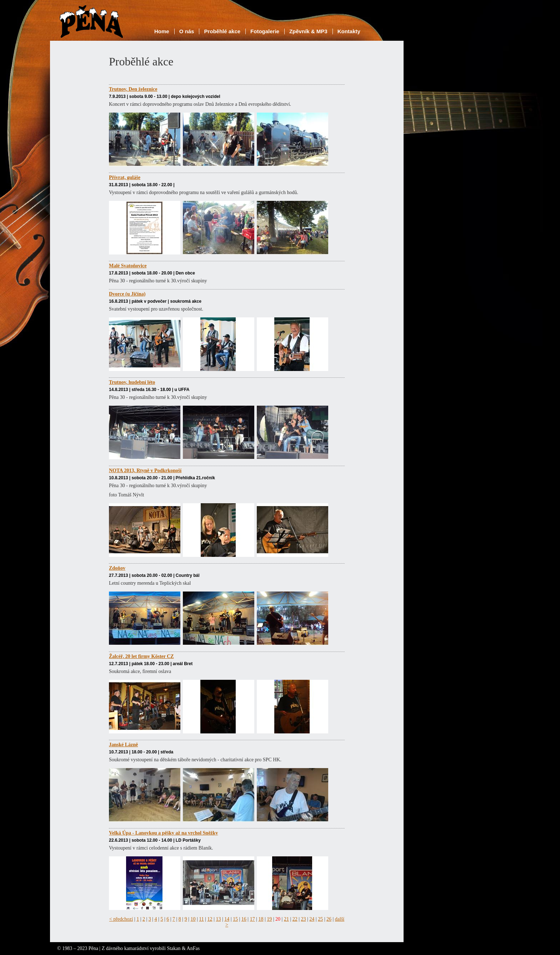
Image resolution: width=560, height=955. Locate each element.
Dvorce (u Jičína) (127, 294)
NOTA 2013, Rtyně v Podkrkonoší (145, 471)
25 (320, 919)
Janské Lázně (123, 745)
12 (210, 919)
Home (162, 31)
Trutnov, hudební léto (132, 382)
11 (201, 919)
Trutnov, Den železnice (133, 89)
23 (304, 919)
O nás (187, 31)
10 (193, 919)
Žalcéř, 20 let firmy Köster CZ (141, 656)
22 (295, 919)
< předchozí (121, 919)
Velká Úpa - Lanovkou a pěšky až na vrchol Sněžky (163, 833)
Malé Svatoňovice (128, 266)
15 (235, 919)
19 (269, 919)
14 (227, 919)
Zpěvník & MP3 (308, 31)
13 (218, 919)
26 (329, 919)
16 (244, 919)
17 (252, 919)
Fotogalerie (265, 31)
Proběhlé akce (222, 31)
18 (261, 919)
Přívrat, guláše (125, 177)
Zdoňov (117, 568)
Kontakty (349, 31)
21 (286, 919)
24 (312, 919)
